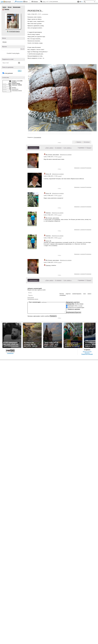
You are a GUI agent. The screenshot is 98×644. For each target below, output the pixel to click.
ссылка (59, 157)
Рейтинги (36, 1)
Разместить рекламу (87, 354)
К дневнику (58, 148)
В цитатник (88, 168)
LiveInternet (6, 2)
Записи (4, 7)
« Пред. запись (49, 148)
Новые (89, 148)
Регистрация (20, 1)
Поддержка (78, 2)
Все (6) (22, 49)
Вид (81, 2)
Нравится (79, 142)
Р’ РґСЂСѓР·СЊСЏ (14, 32)
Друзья (10, 7)
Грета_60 (48, 174)
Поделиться (87, 142)
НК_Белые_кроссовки (52, 154)
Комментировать (33, 148)
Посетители (15, 89)
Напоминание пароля (33, 299)
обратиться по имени (66, 154)
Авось (44, 1)
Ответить (77, 168)
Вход (26, 1)
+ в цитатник (45, 14)
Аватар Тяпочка (13, 21)
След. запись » (68, 148)
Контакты (87, 353)
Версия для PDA (87, 352)
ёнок (5, 42)
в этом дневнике (8, 73)
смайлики (44, 302)
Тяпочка (3, 9)
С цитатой (82, 168)
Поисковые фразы (17, 91)
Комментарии (17, 7)
